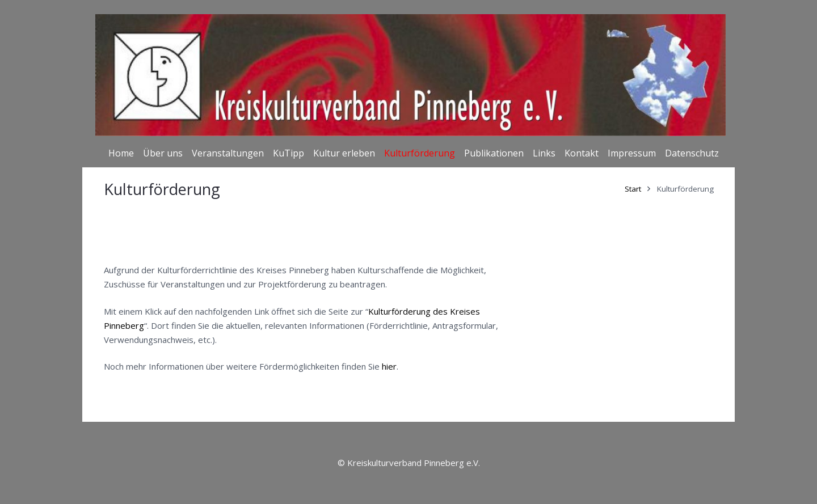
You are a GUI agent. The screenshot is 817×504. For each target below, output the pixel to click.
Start (633, 189)
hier (389, 366)
